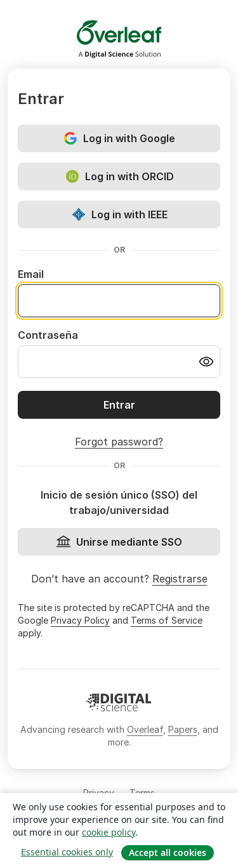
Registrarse (180, 579)
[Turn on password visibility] (206, 362)
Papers (183, 729)
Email (31, 274)
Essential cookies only (67, 852)
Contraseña (48, 335)
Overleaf (145, 729)
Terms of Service (167, 620)
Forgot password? (119, 442)
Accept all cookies (168, 852)
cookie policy (109, 832)
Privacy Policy (80, 620)
